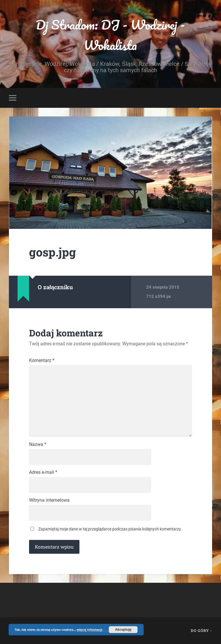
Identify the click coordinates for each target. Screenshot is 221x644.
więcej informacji (90, 630)
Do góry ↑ (201, 630)
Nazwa (38, 444)
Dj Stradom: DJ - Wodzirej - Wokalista (110, 35)
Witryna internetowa (49, 500)
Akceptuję (123, 630)
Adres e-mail (43, 472)
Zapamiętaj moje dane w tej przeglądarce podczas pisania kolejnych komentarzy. (110, 529)
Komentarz (42, 361)
